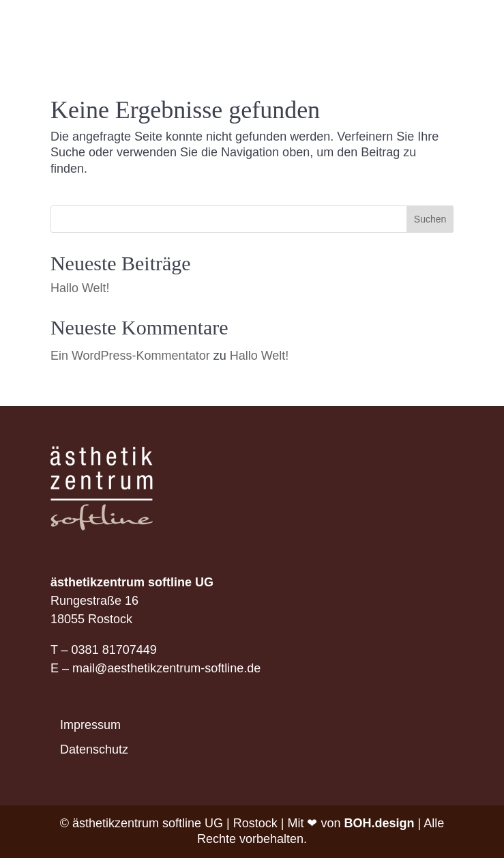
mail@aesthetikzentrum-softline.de (166, 668)
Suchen (430, 219)
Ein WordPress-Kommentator (130, 356)
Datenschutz (94, 749)
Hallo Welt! (80, 288)
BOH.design (380, 823)
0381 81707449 (114, 650)
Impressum (90, 725)
